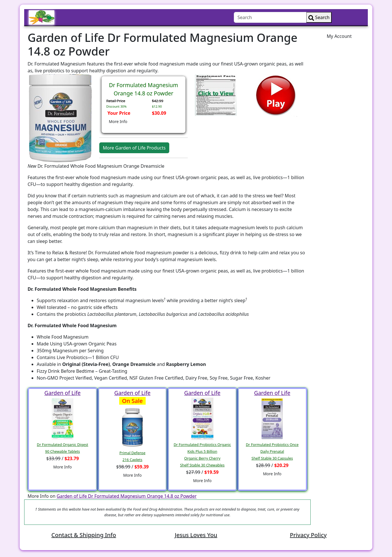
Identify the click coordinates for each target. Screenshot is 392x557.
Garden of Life (62, 393)
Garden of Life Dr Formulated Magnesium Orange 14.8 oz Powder (127, 496)
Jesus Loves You (196, 535)
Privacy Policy (308, 535)
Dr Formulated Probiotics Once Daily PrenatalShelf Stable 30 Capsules (272, 451)
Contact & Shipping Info (84, 535)
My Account (339, 36)
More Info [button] (118, 121)
